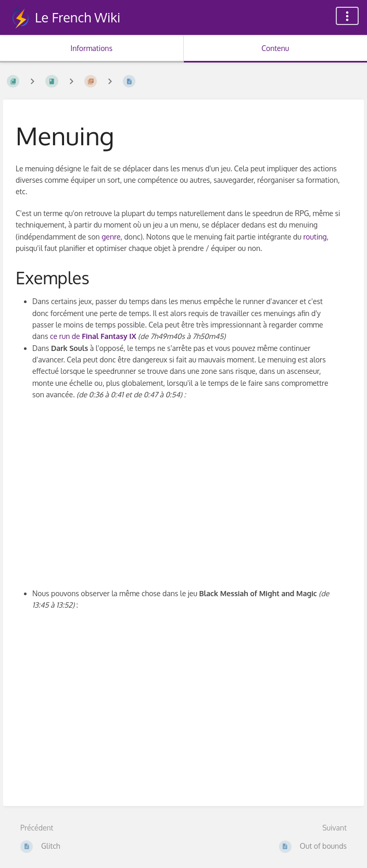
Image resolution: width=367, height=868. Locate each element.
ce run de (93, 336)
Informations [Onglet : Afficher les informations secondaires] (92, 48)
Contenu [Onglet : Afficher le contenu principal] (275, 48)
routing (315, 237)
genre (111, 237)
